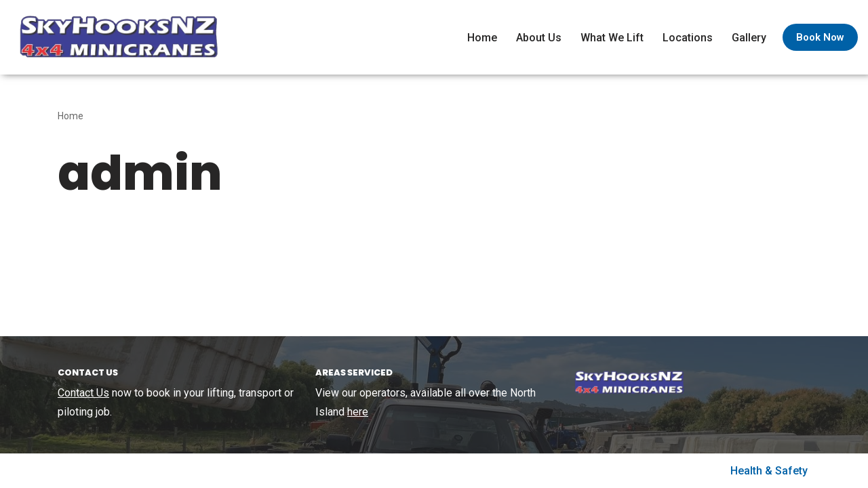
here (358, 412)
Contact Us (83, 393)
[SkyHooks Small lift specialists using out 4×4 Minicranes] (115, 37)
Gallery (749, 38)
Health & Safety (769, 471)
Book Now (820, 37)
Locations (688, 38)
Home (482, 38)
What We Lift (612, 38)
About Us (539, 38)
